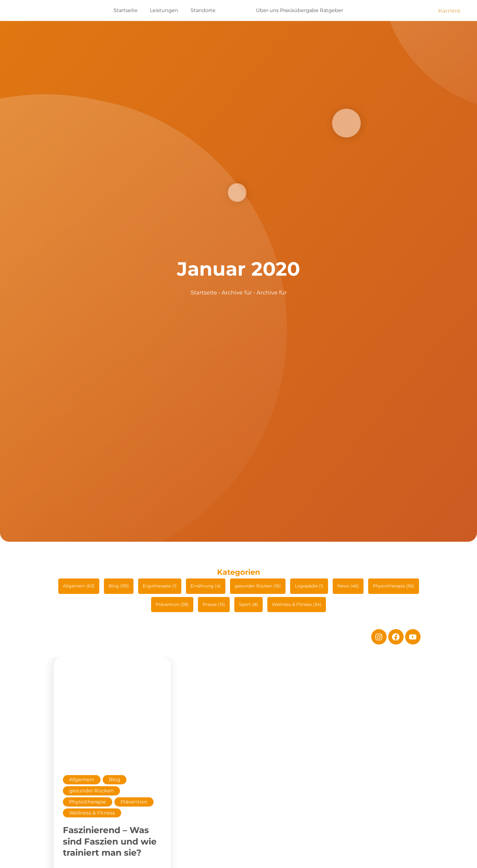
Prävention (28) (172, 604)
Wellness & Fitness (92, 813)
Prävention (134, 802)
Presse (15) (214, 604)
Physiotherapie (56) (394, 586)
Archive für (237, 293)
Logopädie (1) (309, 586)
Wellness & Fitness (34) (297, 604)
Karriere (449, 11)
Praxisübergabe (299, 10)
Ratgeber (331, 10)
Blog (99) (119, 586)
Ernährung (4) (206, 586)
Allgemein (82, 780)
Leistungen (164, 10)
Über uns (267, 10)
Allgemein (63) (79, 586)
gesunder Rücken (91, 791)
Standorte (203, 10)
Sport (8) (249, 604)
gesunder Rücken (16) (258, 586)
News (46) (348, 586)
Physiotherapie (88, 802)
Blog (115, 780)
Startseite (125, 10)
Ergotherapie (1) (160, 586)
